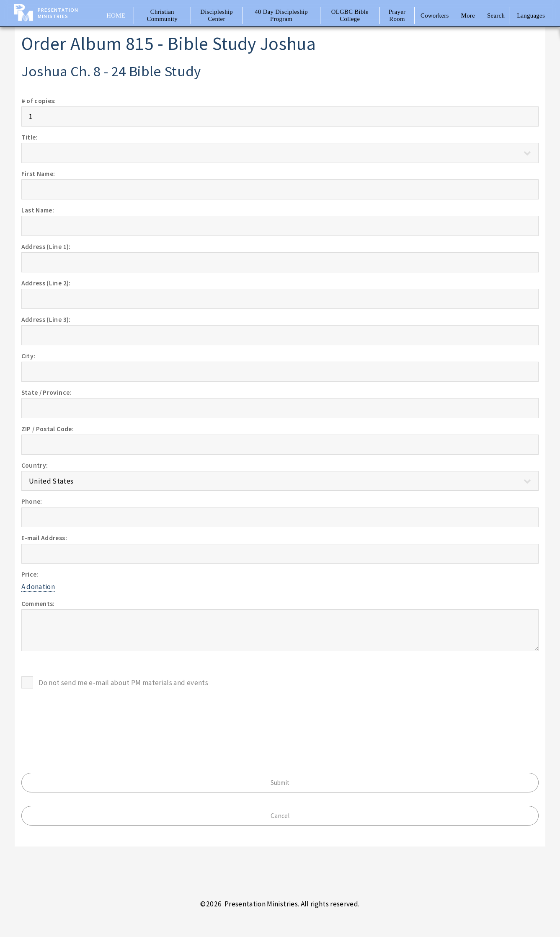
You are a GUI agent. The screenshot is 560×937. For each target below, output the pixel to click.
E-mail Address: (44, 538)
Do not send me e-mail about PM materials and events (123, 683)
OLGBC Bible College (350, 15)
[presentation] (85, 718)
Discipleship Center (217, 15)
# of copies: (39, 101)
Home (116, 16)
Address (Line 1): (46, 247)
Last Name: (38, 210)
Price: (30, 574)
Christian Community (162, 15)
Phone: (32, 501)
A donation (38, 587)
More (468, 16)
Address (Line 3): (46, 320)
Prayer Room (397, 15)
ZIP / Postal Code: (48, 429)
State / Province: (46, 392)
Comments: (38, 604)
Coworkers (435, 16)
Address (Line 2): (46, 283)
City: (28, 356)
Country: (35, 465)
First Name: (38, 174)
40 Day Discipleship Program (281, 15)
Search (496, 16)
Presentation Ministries (58, 13)
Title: (30, 137)
